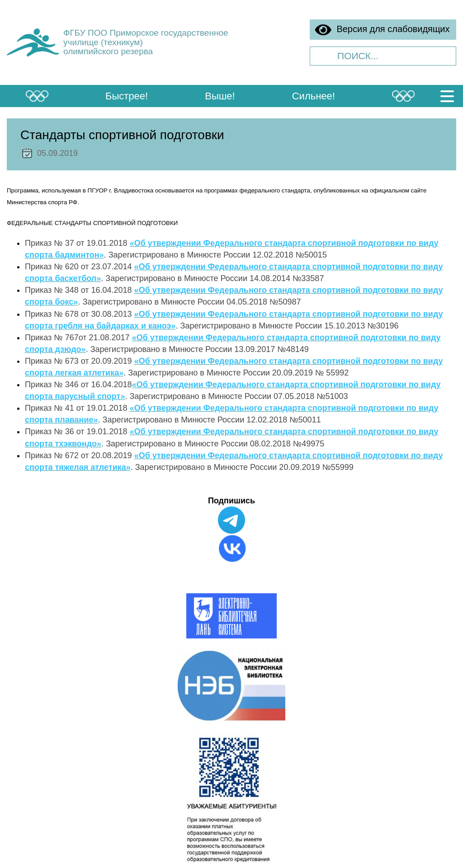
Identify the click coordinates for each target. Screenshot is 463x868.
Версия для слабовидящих (382, 30)
